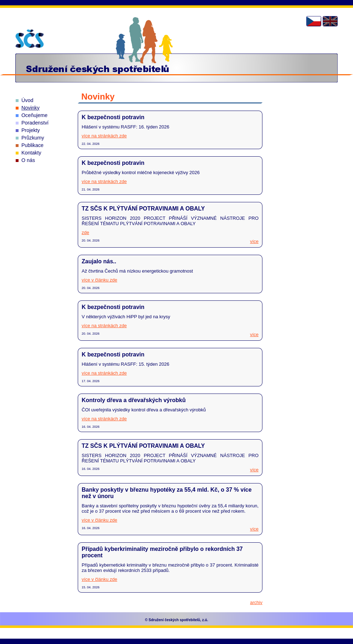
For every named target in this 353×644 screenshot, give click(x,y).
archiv (256, 602)
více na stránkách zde (104, 136)
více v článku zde (99, 280)
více (254, 241)
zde (85, 232)
